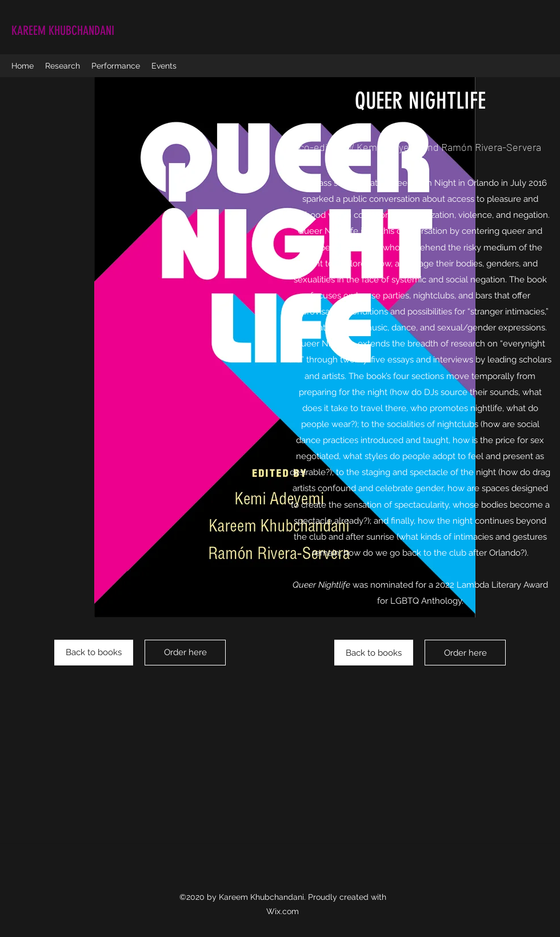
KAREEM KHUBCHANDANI (63, 31)
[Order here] (185, 653)
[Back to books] (94, 653)
